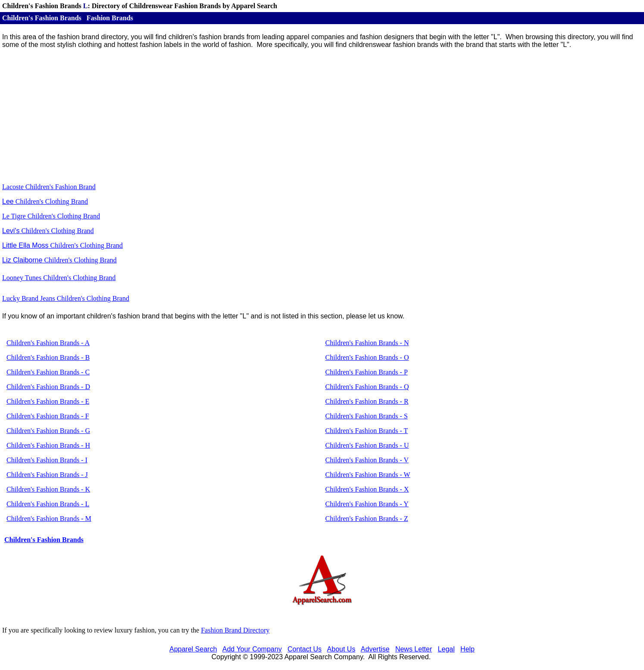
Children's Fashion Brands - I (47, 460)
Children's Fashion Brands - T (366, 431)
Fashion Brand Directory (235, 630)
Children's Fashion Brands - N (367, 343)
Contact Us (305, 649)
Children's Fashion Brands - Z (366, 519)
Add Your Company (252, 649)
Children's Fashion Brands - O (367, 357)
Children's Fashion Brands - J (47, 475)
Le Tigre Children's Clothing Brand (51, 216)
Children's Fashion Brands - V (367, 460)
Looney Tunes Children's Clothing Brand (59, 278)
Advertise (375, 649)
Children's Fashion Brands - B (48, 357)
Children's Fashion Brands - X (367, 489)
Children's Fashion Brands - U (367, 445)
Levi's (11, 231)
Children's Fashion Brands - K (48, 489)
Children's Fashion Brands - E (48, 401)
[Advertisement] (322, 116)
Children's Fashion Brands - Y (367, 504)
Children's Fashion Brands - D (48, 387)
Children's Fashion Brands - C (48, 372)
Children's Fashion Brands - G (48, 431)
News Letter (414, 649)
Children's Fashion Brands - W (367, 475)
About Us (341, 649)
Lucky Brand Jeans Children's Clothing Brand (66, 298)
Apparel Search (193, 649)
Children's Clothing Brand (56, 231)
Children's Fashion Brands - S (366, 416)
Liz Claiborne (22, 260)
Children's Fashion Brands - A (48, 343)
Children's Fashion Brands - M (49, 519)
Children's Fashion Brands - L (48, 504)
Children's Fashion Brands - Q (367, 387)
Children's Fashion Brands (44, 540)
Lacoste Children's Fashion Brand (49, 187)
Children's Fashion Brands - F (48, 416)
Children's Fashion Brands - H (48, 445)
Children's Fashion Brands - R (367, 401)
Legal (446, 649)
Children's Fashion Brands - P (366, 372)
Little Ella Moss (25, 245)
